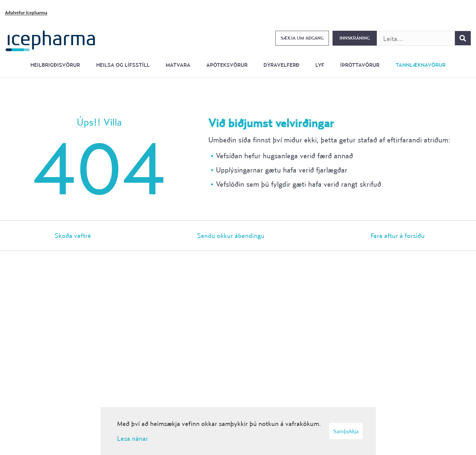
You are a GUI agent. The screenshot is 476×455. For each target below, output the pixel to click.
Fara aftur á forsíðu (398, 235)
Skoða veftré (73, 235)
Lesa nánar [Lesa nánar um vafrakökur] (133, 438)
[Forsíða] (50, 40)
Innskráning (355, 38)
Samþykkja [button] (346, 431)
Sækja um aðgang (302, 38)
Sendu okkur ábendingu (231, 235)
